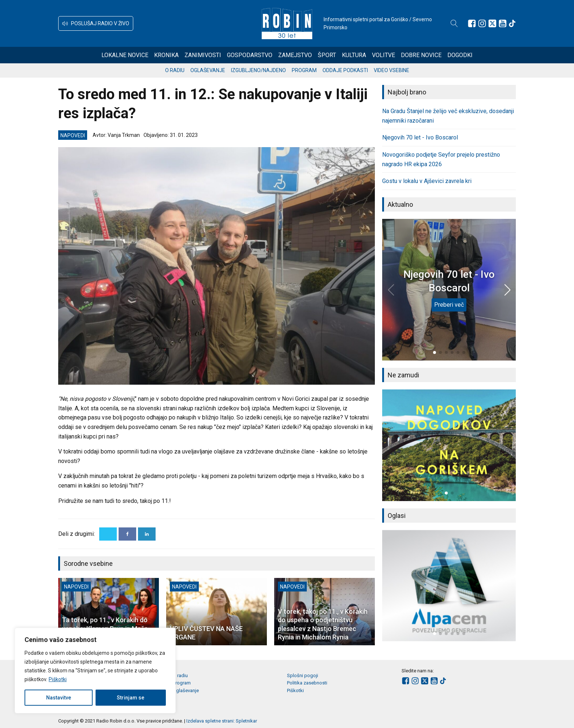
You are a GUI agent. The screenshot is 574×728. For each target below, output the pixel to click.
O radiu (175, 70)
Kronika (166, 55)
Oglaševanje (208, 70)
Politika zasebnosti (307, 683)
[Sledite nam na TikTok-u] (512, 23)
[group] (449, 445)
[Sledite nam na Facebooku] (472, 23)
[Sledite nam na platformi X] (492, 23)
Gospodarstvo (250, 55)
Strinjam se (131, 698)
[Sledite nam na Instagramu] (482, 23)
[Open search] (454, 23)
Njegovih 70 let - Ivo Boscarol (420, 137)
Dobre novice (421, 55)
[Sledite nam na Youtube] (503, 23)
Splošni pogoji (303, 675)
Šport (327, 55)
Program (304, 70)
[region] (95, 671)
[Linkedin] (147, 534)
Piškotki (58, 679)
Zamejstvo (295, 55)
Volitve (383, 55)
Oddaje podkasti (345, 70)
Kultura (354, 55)
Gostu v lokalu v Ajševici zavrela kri (427, 181)
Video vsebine (392, 70)
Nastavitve (59, 698)
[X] (108, 534)
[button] (96, 23)
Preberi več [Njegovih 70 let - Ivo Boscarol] (449, 305)
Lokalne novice (125, 55)
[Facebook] (127, 534)
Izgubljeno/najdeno (258, 70)
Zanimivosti (203, 55)
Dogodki (460, 55)
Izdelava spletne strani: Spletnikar (222, 721)
